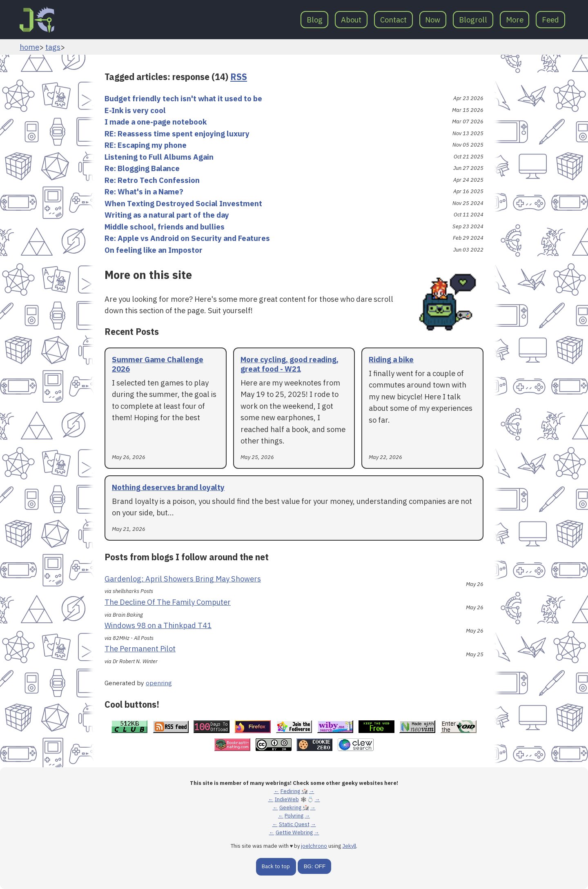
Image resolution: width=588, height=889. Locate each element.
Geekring (290, 808)
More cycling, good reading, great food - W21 (290, 364)
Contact (393, 20)
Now (433, 20)
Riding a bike (391, 359)
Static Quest (294, 824)
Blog (315, 20)
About (351, 20)
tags (53, 47)
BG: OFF (315, 866)
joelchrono (314, 846)
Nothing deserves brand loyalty (168, 487)
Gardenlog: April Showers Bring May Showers (183, 579)
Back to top (276, 866)
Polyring (294, 816)
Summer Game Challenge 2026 (158, 364)
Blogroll (473, 20)
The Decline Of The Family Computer (168, 602)
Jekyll (349, 846)
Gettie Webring (294, 832)
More (515, 20)
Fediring (290, 791)
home (29, 47)
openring (159, 683)
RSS (239, 77)
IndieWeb (287, 799)
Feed (550, 20)
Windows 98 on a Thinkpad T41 (158, 625)
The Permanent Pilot (140, 648)
